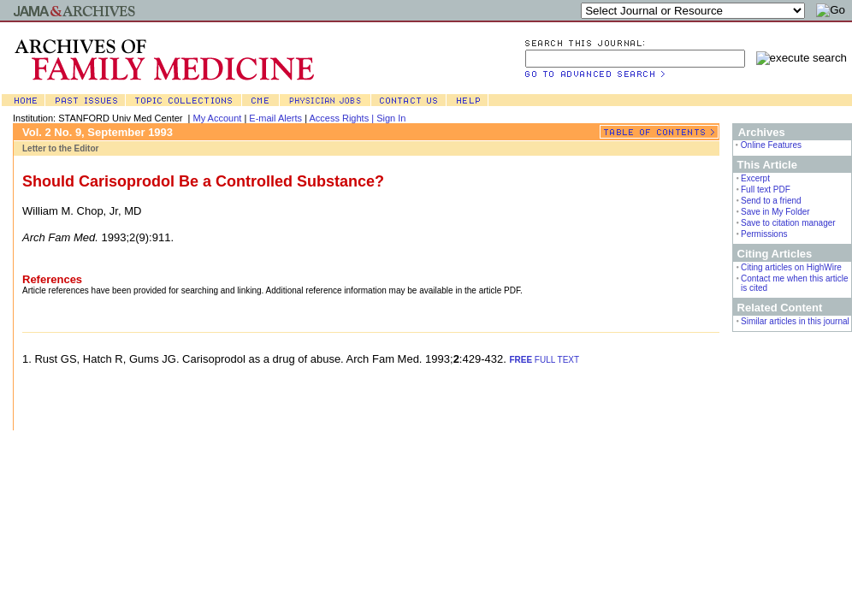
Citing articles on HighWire (791, 267)
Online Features (771, 145)
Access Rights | (343, 118)
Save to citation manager (788, 223)
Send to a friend (771, 201)
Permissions (764, 234)
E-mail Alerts (275, 118)
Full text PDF (766, 190)
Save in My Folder (775, 212)
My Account (218, 118)
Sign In (391, 118)
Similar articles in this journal (795, 321)
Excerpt (755, 178)
